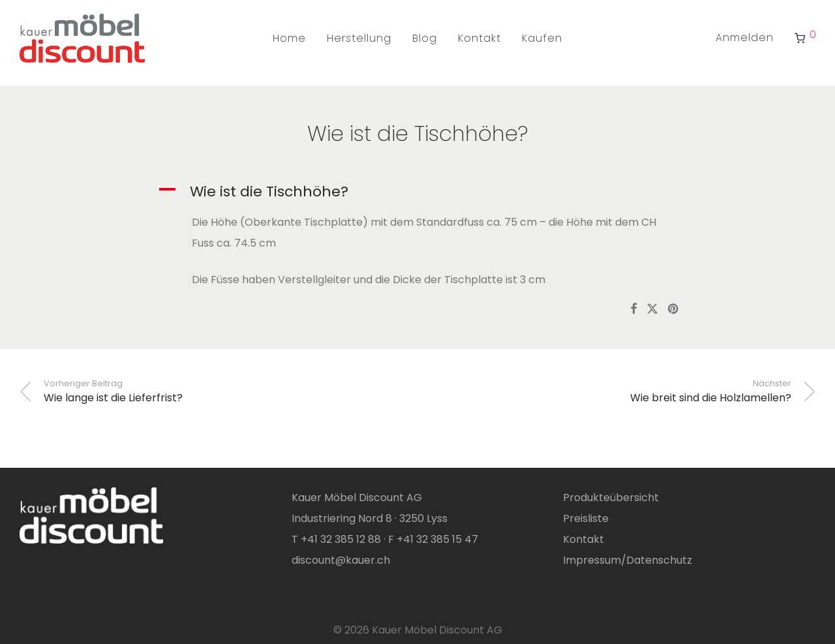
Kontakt (479, 38)
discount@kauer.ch (341, 560)
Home (289, 38)
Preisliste (586, 518)
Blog (425, 38)
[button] (418, 192)
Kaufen (542, 38)
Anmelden (745, 38)
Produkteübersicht (611, 498)
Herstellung (359, 38)
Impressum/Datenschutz (628, 560)
